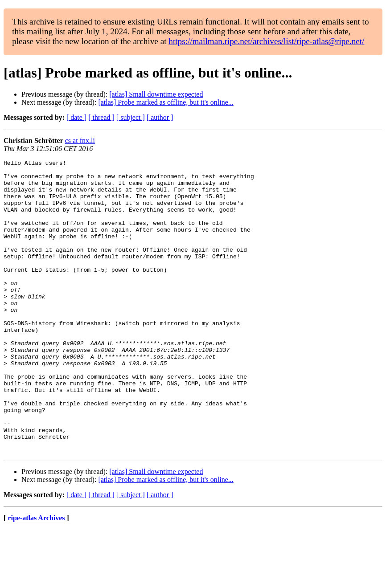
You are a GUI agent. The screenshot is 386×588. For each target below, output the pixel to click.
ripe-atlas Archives (36, 577)
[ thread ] (101, 117)
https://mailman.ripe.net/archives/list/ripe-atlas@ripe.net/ (266, 41)
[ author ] (160, 117)
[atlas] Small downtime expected (156, 94)
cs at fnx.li (80, 141)
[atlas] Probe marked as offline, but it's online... (166, 102)
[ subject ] (131, 117)
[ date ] (76, 117)
